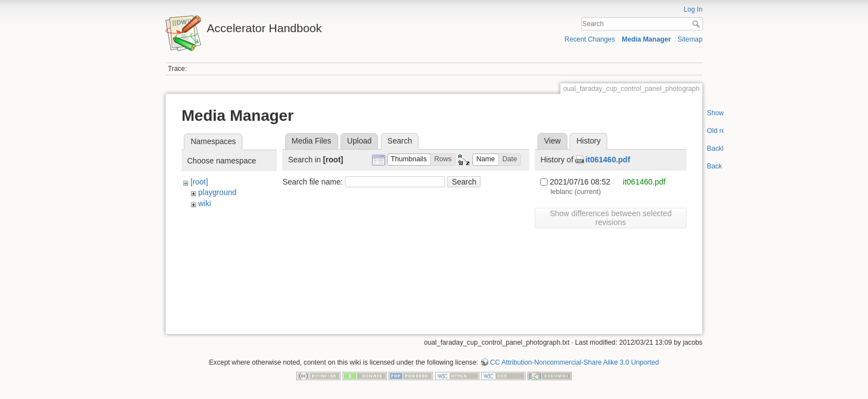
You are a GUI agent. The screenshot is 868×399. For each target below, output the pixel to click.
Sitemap (690, 39)
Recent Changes (590, 39)
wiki (205, 203)
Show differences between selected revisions (611, 218)
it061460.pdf (608, 160)
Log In (693, 9)
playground (217, 192)
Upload (359, 141)
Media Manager (646, 39)
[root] (199, 182)
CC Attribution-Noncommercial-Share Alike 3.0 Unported (574, 358)
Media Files (312, 141)
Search (697, 24)
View (552, 141)
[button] (409, 160)
